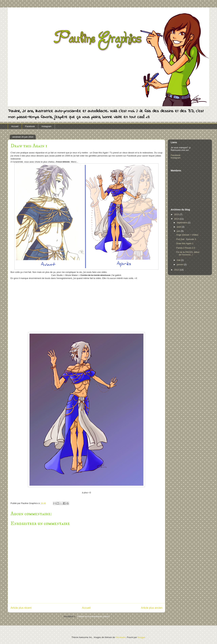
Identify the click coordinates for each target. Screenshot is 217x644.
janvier (180, 264)
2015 (177, 214)
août (179, 227)
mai (179, 260)
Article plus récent (21, 608)
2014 (177, 219)
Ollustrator (121, 637)
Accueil (15, 126)
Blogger (141, 637)
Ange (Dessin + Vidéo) (187, 235)
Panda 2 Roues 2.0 (186, 248)
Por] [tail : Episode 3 (186, 239)
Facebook (30, 126)
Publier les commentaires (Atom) (93, 616)
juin (179, 231)
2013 (177, 270)
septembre (182, 223)
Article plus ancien (152, 608)
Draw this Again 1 (185, 243)
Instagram (47, 126)
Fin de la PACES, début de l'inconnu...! (188, 253)
